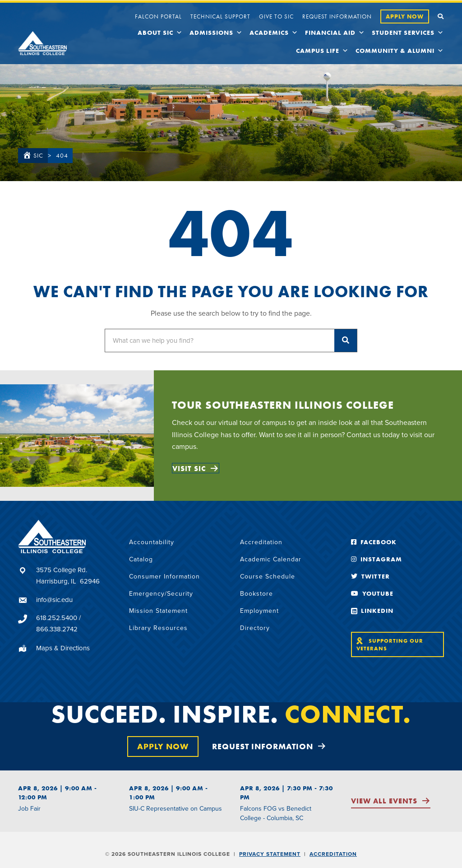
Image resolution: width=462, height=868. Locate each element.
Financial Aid (335, 33)
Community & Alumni (400, 51)
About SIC (160, 33)
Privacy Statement (270, 854)
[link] (158, 15)
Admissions (216, 33)
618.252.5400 (57, 618)
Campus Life (322, 51)
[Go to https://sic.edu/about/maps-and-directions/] (65, 648)
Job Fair (29, 809)
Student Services (408, 33)
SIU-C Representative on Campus (176, 809)
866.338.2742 (57, 629)
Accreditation (333, 854)
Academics (274, 33)
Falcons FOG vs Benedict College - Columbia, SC (276, 813)
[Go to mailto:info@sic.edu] (65, 600)
